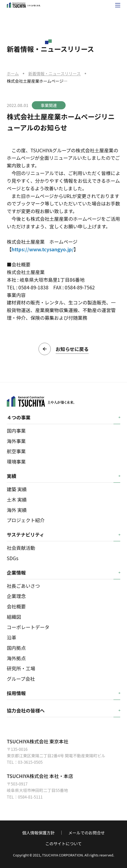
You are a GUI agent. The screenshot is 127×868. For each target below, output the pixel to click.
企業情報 (16, 572)
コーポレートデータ (28, 627)
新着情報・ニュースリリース (54, 73)
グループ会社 (21, 679)
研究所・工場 (21, 668)
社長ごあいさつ (23, 586)
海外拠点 (16, 658)
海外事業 (16, 441)
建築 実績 (17, 489)
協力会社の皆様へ (26, 710)
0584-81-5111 (30, 797)
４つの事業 (19, 417)
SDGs (13, 558)
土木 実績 (17, 499)
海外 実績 (17, 510)
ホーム (13, 73)
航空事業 (16, 451)
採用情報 (16, 693)
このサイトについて (63, 844)
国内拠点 (16, 648)
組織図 (14, 617)
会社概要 (16, 606)
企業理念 (16, 596)
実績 (11, 476)
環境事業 (16, 461)
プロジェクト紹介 (26, 520)
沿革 (11, 637)
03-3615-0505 (30, 762)
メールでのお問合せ (87, 833)
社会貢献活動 (21, 548)
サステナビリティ (25, 534)
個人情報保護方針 (38, 833)
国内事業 (16, 431)
